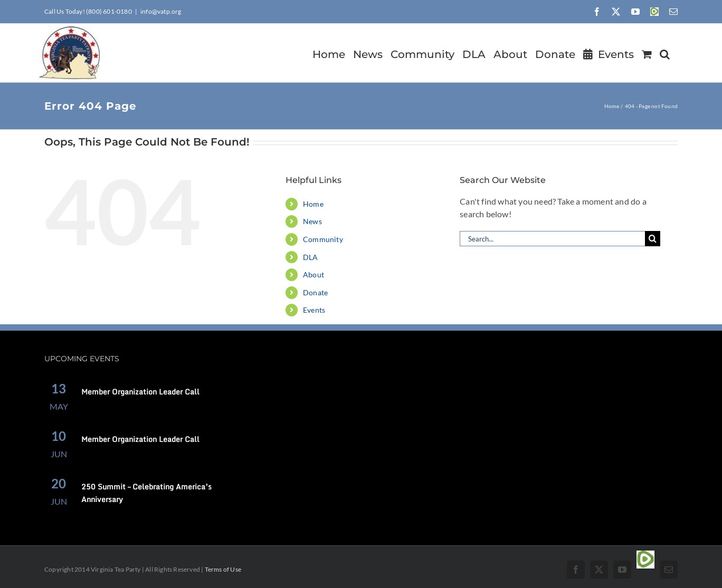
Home (313, 204)
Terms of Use (223, 569)
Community (323, 239)
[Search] (653, 239)
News (312, 221)
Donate (315, 292)
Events (314, 310)
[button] (665, 53)
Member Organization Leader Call (140, 392)
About (313, 274)
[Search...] (552, 239)
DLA (311, 257)
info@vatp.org (161, 11)
